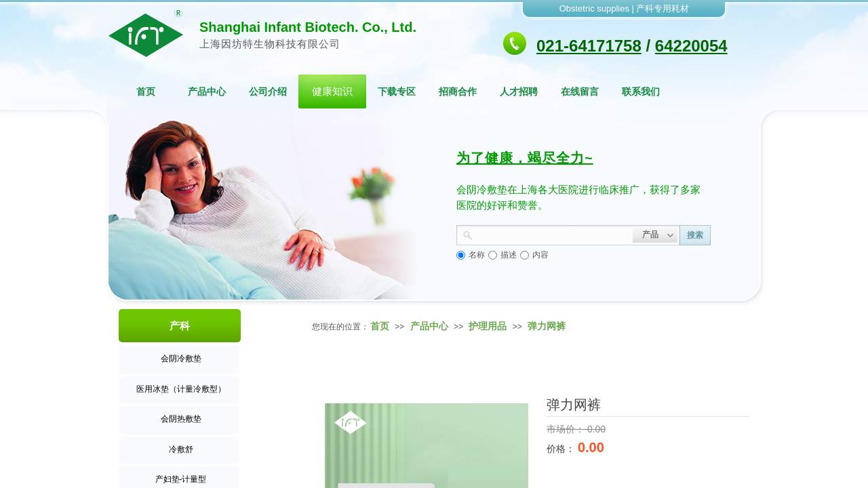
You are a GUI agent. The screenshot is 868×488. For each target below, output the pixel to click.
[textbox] (553, 234)
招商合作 (458, 91)
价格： (562, 449)
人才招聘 (519, 91)
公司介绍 (268, 91)
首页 (146, 91)
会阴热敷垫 (181, 419)
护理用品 (488, 326)
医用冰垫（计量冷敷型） (181, 389)
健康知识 (332, 91)
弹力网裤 (547, 326)
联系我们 (641, 91)
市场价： (567, 429)
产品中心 (207, 91)
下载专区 (397, 91)
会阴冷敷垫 (181, 359)
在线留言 (580, 91)
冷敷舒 (181, 449)
